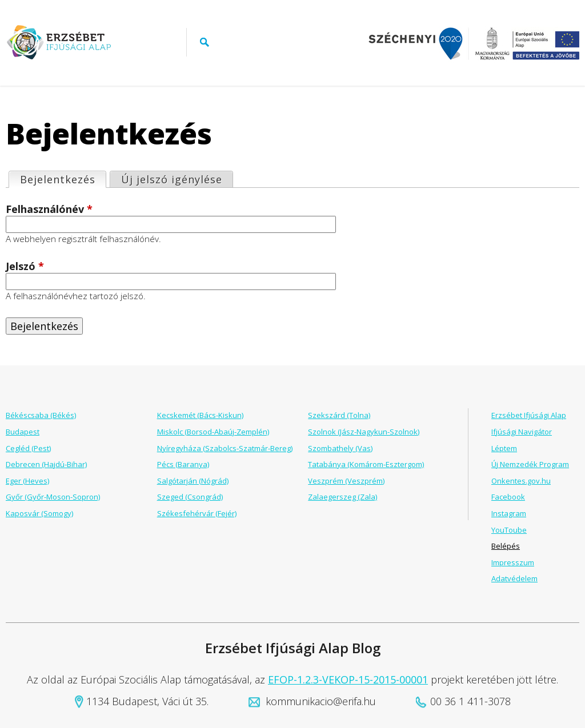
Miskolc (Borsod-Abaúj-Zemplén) (213, 432)
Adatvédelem (514, 578)
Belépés (506, 546)
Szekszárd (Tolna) (339, 415)
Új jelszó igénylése (172, 179)
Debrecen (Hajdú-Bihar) (46, 464)
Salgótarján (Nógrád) (193, 481)
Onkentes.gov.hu (521, 481)
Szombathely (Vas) (340, 448)
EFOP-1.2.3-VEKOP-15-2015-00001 (348, 679)
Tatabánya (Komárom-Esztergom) (366, 464)
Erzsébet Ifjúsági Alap (529, 415)
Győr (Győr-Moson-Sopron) (53, 497)
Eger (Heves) (27, 481)
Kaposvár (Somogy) (39, 513)
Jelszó (25, 267)
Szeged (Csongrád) (190, 497)
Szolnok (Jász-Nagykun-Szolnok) (364, 432)
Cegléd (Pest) (28, 448)
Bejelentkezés (63, 179)
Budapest (23, 432)
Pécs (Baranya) (183, 464)
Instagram (509, 513)
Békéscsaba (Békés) (41, 415)
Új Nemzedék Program (530, 464)
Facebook (508, 497)
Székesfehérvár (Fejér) (197, 513)
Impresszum (513, 562)
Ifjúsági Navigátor (522, 432)
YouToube (509, 530)
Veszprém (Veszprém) (346, 481)
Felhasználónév (49, 210)
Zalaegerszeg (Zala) (342, 497)
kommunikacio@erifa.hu (321, 701)
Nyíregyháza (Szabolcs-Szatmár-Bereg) (225, 448)
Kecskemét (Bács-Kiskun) (200, 415)
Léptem (504, 448)
